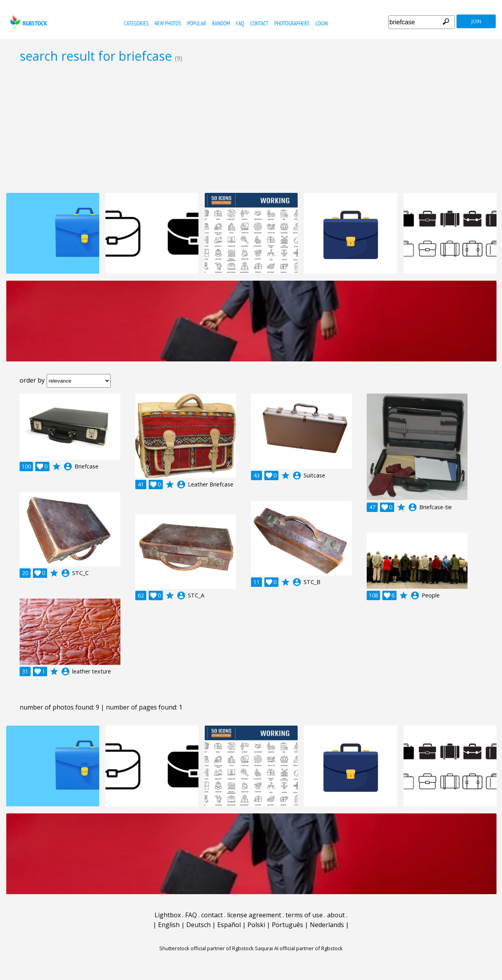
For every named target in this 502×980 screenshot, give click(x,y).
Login (322, 23)
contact (259, 23)
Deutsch (198, 925)
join (476, 21)
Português (287, 925)
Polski (256, 925)
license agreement (254, 915)
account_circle (68, 466)
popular (196, 23)
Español (229, 925)
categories (136, 23)
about (336, 915)
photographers (292, 23)
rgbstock (28, 22)
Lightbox (168, 915)
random (221, 23)
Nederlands (327, 925)
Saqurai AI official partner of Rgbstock (299, 948)
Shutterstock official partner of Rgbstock (206, 948)
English (169, 925)
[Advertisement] (251, 128)
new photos (168, 23)
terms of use (304, 915)
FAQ (240, 23)
